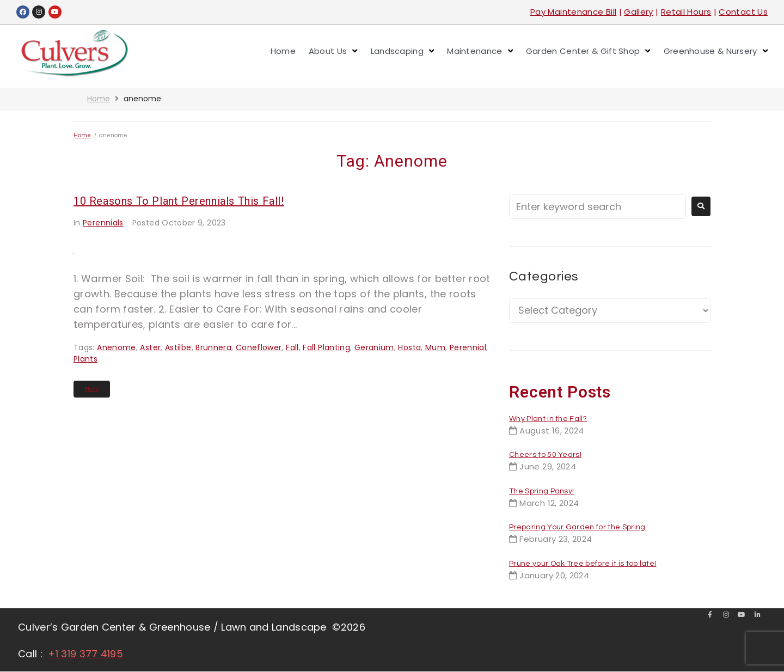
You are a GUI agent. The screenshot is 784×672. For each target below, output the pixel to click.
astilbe (178, 347)
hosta (409, 347)
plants (85, 359)
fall (292, 347)
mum (435, 347)
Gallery (639, 12)
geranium (374, 347)
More (92, 389)
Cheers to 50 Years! (545, 455)
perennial (468, 347)
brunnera (213, 347)
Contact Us (743, 12)
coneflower (259, 347)
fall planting (326, 347)
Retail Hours (686, 12)
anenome (117, 347)
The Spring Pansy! (541, 491)
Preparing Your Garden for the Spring (577, 527)
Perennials (103, 223)
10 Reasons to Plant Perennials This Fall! (179, 201)
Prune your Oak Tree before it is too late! (583, 564)
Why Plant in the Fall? (548, 419)
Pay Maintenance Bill (573, 12)
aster (150, 347)
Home (99, 99)
